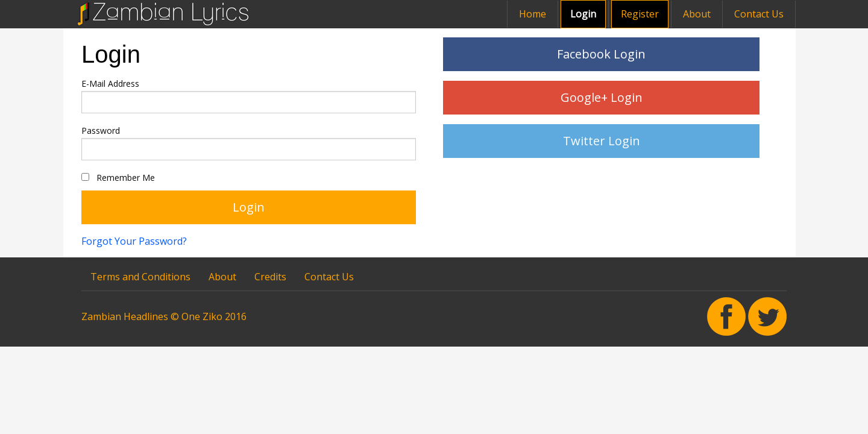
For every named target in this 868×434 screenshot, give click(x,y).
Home (533, 14)
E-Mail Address (110, 83)
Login (583, 14)
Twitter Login (602, 141)
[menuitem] (507, 14)
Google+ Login (602, 97)
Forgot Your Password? (134, 241)
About (697, 14)
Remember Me (118, 178)
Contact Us (759, 14)
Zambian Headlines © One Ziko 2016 (164, 316)
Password (101, 131)
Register (640, 14)
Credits (270, 277)
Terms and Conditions (140, 277)
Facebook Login (601, 54)
